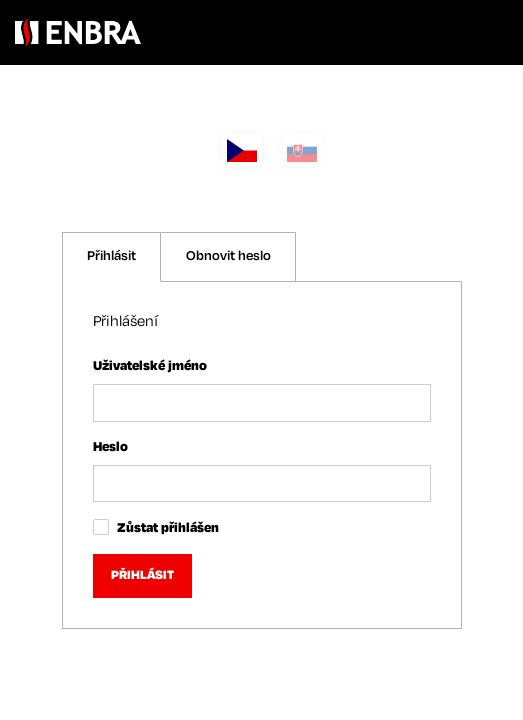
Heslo (110, 447)
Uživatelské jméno (150, 366)
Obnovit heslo (228, 256)
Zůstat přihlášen (168, 528)
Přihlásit (111, 256)
